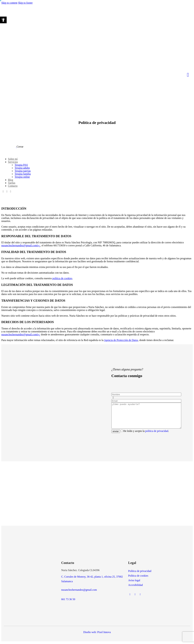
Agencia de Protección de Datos (121, 340)
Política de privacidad (140, 572)
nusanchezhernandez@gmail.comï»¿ (21, 245)
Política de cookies (138, 577)
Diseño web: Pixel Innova (97, 633)
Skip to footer (25, 3)
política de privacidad (157, 434)
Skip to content (9, 3)
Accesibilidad (135, 586)
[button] (3, 20)
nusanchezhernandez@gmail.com (79, 591)
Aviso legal (134, 582)
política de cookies (62, 278)
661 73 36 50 (68, 601)
